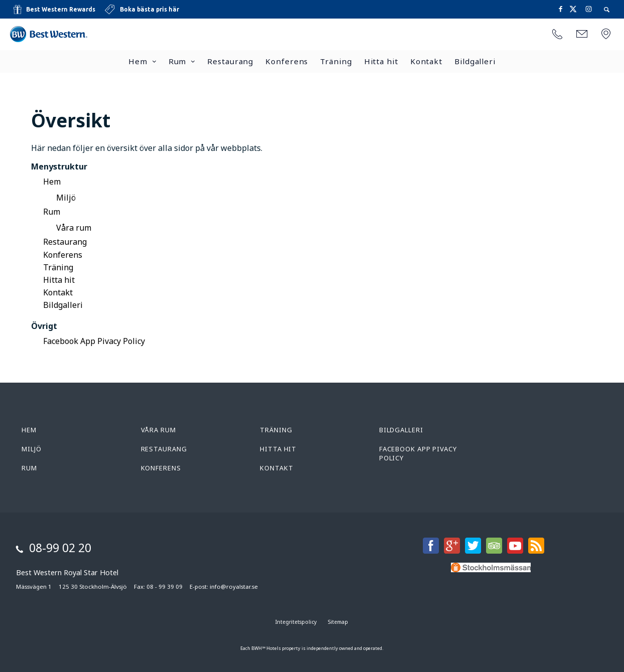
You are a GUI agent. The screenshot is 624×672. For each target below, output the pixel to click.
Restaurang (230, 61)
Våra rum (74, 228)
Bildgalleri (475, 61)
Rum (178, 61)
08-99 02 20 (60, 548)
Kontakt (426, 61)
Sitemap (338, 622)
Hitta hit (381, 61)
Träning (336, 61)
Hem (138, 61)
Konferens (287, 61)
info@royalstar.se (234, 586)
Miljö (66, 198)
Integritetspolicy (296, 622)
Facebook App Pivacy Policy (94, 341)
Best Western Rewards (61, 9)
